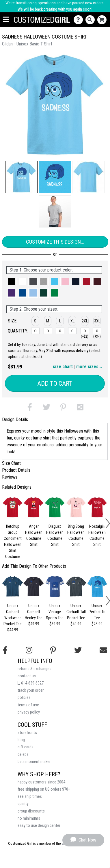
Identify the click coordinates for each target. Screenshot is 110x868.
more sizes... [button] (89, 367)
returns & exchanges (35, 669)
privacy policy (29, 712)
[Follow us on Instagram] (29, 650)
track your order (31, 690)
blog (21, 740)
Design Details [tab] (15, 419)
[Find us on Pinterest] (53, 650)
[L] (60, 331)
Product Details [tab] (16, 470)
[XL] (72, 331)
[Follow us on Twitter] (78, 650)
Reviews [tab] (10, 477)
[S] (35, 331)
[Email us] (103, 650)
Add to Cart (55, 384)
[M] (48, 331)
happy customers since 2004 (41, 782)
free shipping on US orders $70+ (44, 789)
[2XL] (85, 331)
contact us (27, 676)
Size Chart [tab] (11, 463)
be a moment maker (34, 762)
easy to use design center (39, 826)
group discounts (31, 811)
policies (24, 698)
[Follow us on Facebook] (5, 650)
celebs (23, 755)
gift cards (26, 747)
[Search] (91, 20)
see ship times (30, 797)
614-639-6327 (31, 683)
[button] (21, 177)
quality (23, 804)
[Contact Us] (80, 20)
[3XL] (97, 331)
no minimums (29, 818)
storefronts (27, 733)
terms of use (28, 705)
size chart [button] (63, 367)
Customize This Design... (55, 242)
